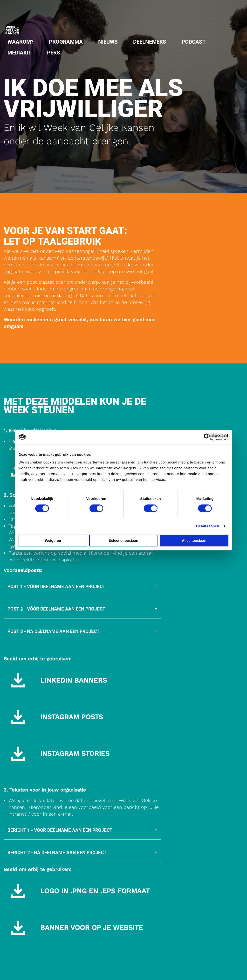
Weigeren (53, 540)
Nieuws (108, 42)
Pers (54, 53)
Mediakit (20, 53)
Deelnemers (150, 42)
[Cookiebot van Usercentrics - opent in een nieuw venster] (207, 437)
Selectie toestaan (124, 540)
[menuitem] (21, 42)
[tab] (82, 587)
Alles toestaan (194, 540)
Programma (66, 42)
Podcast (194, 42)
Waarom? (21, 42)
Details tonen (208, 526)
